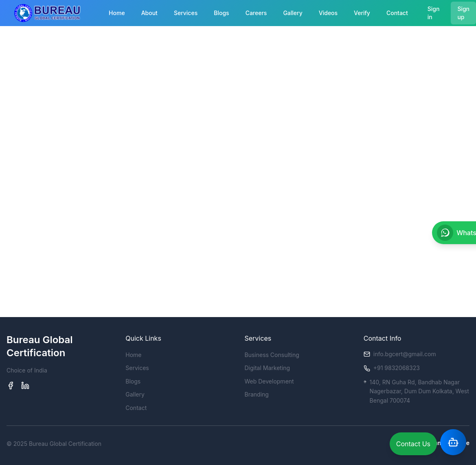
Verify (362, 13)
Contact (397, 13)
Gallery (293, 13)
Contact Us (413, 444)
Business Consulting (272, 355)
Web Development (269, 381)
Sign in (434, 13)
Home (117, 13)
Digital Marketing (268, 368)
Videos (328, 13)
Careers (256, 13)
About (149, 13)
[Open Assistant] (453, 442)
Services (186, 13)
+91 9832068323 (397, 368)
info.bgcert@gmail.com (405, 354)
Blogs (221, 13)
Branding (257, 394)
